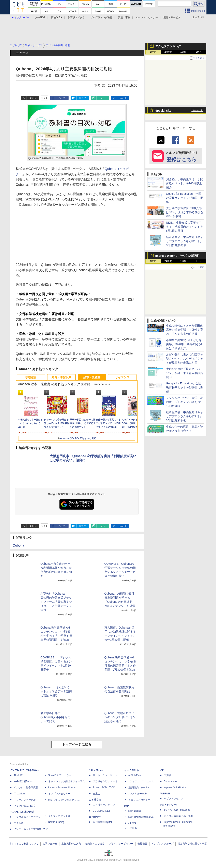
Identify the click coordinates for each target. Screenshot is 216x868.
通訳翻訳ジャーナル (139, 788)
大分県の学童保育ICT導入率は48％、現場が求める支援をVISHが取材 (185, 212)
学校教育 (31, 377)
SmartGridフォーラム (60, 775)
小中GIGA (40, 17)
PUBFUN (165, 794)
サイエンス (122, 377)
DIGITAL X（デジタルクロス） (65, 800)
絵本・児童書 (92, 377)
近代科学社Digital (102, 822)
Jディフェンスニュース (141, 781)
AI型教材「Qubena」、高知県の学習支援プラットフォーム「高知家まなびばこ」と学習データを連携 (56, 602)
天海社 (168, 775)
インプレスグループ (162, 844)
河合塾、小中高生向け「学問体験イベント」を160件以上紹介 (185, 183)
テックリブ (130, 823)
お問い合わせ (50, 844)
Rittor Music (96, 770)
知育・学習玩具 (61, 377)
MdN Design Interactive (141, 817)
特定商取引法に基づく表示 (192, 844)
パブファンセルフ (174, 799)
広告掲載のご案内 (71, 844)
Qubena (19, 545)
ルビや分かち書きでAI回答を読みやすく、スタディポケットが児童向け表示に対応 (185, 359)
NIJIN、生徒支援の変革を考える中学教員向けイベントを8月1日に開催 (185, 227)
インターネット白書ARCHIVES (31, 829)
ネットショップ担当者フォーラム (67, 781)
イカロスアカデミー (139, 800)
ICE (162, 770)
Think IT (18, 775)
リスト (45, 98)
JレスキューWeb (138, 794)
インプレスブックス (59, 816)
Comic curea (171, 781)
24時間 (168, 52)
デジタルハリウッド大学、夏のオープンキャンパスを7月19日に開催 (185, 402)
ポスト (33, 98)
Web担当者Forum (23, 781)
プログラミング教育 (101, 17)
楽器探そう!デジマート (105, 781)
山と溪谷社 (95, 800)
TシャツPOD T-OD (104, 788)
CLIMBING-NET (102, 811)
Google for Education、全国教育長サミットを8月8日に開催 (185, 198)
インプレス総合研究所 (26, 788)
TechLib (133, 828)
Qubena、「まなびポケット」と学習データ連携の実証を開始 (56, 691)
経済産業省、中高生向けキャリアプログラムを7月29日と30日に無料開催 (185, 241)
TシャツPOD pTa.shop (177, 810)
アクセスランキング (168, 46)
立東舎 (97, 794)
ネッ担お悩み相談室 (25, 806)
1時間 (153, 52)
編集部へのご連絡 (95, 844)
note (103, 98)
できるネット (21, 823)
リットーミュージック (105, 775)
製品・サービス (172, 17)
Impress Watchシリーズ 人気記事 (177, 256)
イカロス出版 (132, 770)
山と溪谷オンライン (104, 805)
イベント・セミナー (147, 17)
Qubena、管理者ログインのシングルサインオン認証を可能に (120, 717)
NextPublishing (56, 822)
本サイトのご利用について (24, 844)
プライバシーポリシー (121, 844)
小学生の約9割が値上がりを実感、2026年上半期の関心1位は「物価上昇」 (184, 344)
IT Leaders (20, 794)
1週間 (183, 52)
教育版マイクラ (76, 17)
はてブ (82, 98)
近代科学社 (95, 817)
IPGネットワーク (169, 805)
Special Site (163, 111)
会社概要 (142, 844)
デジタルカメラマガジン (27, 817)
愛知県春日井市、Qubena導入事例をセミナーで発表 (56, 717)
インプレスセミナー (59, 794)
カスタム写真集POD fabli (178, 816)
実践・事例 (124, 17)
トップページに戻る (77, 745)
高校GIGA (57, 17)
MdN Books (135, 811)
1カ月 (199, 52)
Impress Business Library (62, 788)
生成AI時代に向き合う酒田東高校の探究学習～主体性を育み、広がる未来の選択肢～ (185, 330)
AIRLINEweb (135, 775)
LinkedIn (123, 98)
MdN (127, 806)
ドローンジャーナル (25, 800)
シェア (62, 98)
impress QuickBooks (175, 788)
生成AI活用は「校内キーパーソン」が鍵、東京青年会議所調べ (185, 373)
